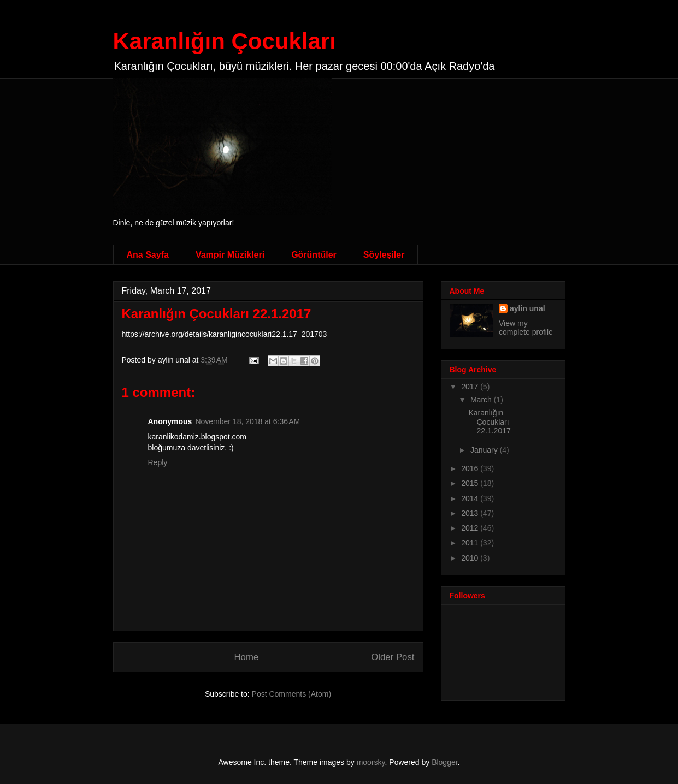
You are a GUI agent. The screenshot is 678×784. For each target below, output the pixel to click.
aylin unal (527, 308)
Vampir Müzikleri (230, 255)
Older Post (393, 657)
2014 (471, 498)
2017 (471, 387)
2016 (471, 468)
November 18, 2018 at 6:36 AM (247, 421)
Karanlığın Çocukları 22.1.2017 (217, 314)
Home (246, 657)
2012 (471, 528)
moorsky (371, 762)
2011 (471, 543)
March (482, 400)
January (485, 450)
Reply (158, 462)
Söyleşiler (384, 255)
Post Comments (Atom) (291, 694)
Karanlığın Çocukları (225, 41)
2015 (471, 483)
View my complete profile (526, 328)
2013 (471, 513)
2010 (471, 558)
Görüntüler (314, 255)
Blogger (444, 762)
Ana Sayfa (148, 255)
